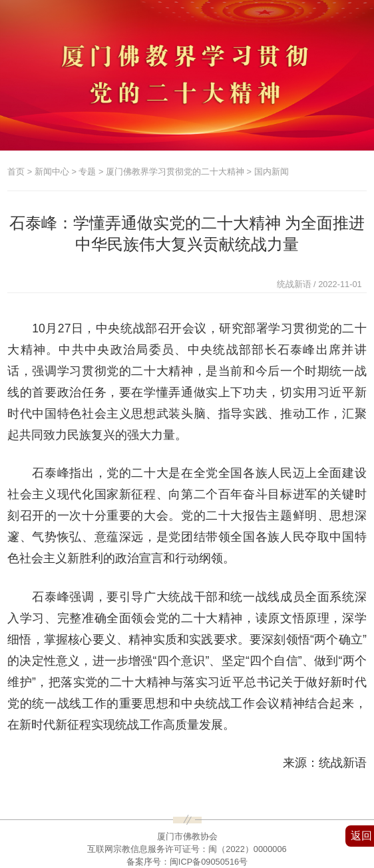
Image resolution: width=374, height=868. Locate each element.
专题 (87, 172)
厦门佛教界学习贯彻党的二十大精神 (175, 172)
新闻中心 (52, 172)
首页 (16, 172)
